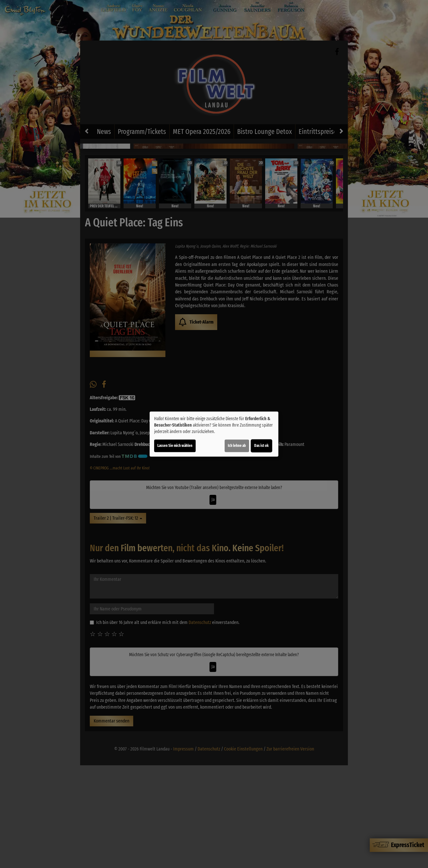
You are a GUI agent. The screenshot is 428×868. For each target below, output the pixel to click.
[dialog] (214, 434)
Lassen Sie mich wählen (175, 446)
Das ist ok (261, 446)
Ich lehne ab (237, 446)
